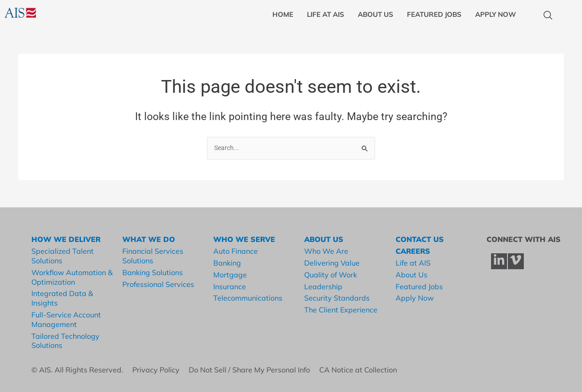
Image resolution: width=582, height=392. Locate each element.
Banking (227, 263)
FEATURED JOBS (434, 14)
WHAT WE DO (149, 240)
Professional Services (158, 284)
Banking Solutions (153, 272)
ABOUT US (376, 14)
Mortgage (230, 275)
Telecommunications (248, 298)
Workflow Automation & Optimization (72, 277)
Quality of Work (331, 275)
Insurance (230, 286)
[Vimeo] (516, 261)
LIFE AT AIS (326, 14)
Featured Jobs (419, 286)
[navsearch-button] (543, 16)
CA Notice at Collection (360, 370)
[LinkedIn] (499, 261)
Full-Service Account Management (66, 319)
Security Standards (337, 298)
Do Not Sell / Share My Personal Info (254, 370)
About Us (411, 275)
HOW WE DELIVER (66, 240)
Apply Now (415, 298)
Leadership (323, 286)
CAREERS (413, 251)
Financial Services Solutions (153, 256)
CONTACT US (420, 240)
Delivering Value (332, 263)
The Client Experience (341, 310)
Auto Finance (236, 251)
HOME (283, 14)
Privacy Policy (161, 370)
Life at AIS (413, 263)
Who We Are (326, 251)
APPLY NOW (496, 14)
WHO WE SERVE (244, 240)
